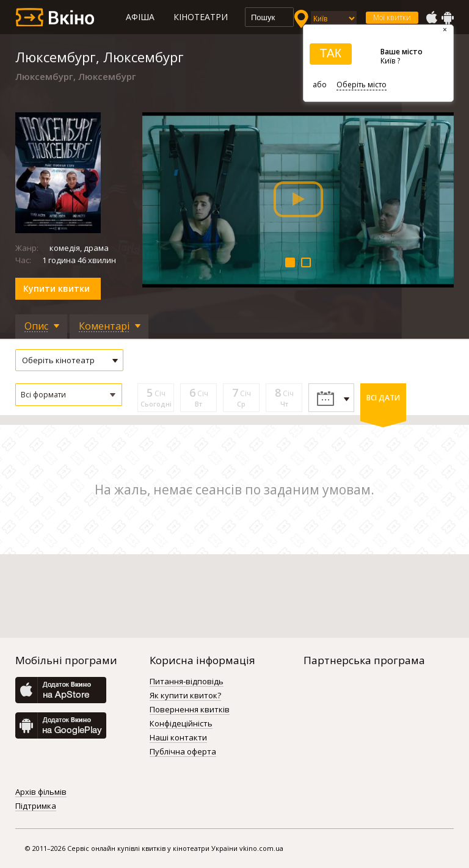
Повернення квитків (190, 710)
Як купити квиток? (185, 696)
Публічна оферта (183, 752)
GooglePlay (448, 18)
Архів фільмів (41, 792)
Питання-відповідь (187, 682)
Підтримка (36, 806)
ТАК (330, 53)
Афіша (140, 17)
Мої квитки (392, 17)
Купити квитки (56, 288)
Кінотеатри (201, 17)
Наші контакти (178, 738)
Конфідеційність (181, 724)
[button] (69, 395)
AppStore (431, 18)
